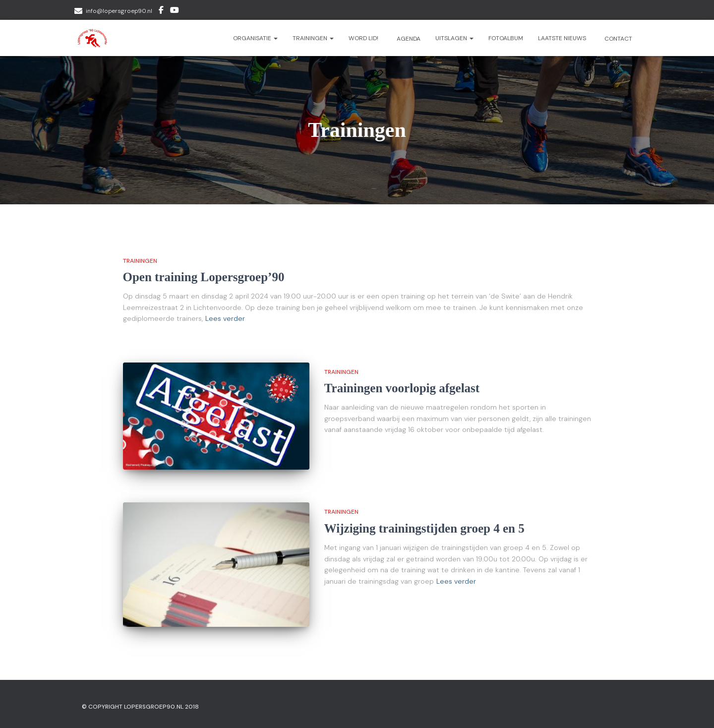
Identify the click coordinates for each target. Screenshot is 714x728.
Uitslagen (454, 38)
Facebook (161, 11)
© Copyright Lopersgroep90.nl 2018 (140, 707)
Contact (618, 39)
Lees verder (225, 318)
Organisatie (255, 38)
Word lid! (363, 38)
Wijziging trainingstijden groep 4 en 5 (424, 528)
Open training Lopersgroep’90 (204, 277)
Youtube (175, 11)
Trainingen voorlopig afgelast (402, 388)
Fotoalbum (506, 38)
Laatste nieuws (562, 38)
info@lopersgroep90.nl (119, 11)
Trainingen (313, 38)
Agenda (408, 39)
